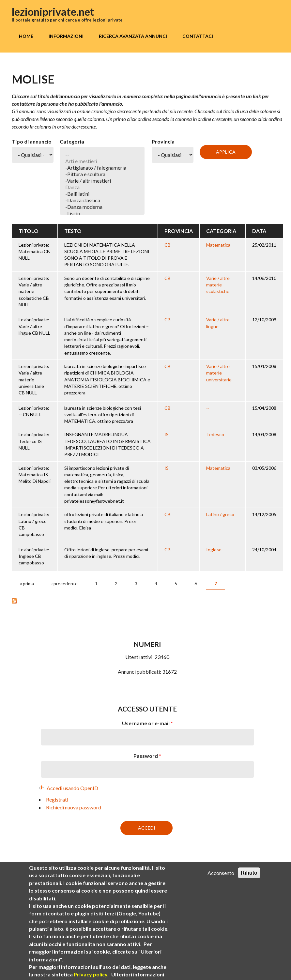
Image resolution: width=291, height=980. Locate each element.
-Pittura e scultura (102, 174)
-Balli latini (102, 194)
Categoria (72, 141)
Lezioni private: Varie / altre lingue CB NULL (34, 326)
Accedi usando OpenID (72, 788)
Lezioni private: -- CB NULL (34, 411)
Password (147, 756)
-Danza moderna (102, 207)
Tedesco (215, 434)
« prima (27, 583)
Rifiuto (249, 873)
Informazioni (66, 36)
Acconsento (221, 873)
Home (26, 36)
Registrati (57, 799)
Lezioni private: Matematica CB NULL (34, 252)
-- (102, 155)
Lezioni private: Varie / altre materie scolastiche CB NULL (34, 291)
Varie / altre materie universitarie (219, 373)
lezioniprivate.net (53, 12)
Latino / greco (220, 514)
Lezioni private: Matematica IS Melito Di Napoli (35, 475)
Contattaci (198, 36)
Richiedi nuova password (74, 807)
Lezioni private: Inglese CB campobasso (34, 556)
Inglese (214, 550)
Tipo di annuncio (32, 141)
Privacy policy (91, 975)
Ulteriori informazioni (138, 975)
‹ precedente (64, 583)
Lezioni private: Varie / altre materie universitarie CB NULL (34, 379)
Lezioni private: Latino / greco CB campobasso (34, 524)
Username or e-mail (147, 723)
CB (168, 245)
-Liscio (102, 213)
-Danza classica (102, 200)
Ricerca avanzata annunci (133, 36)
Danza (102, 187)
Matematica (218, 245)
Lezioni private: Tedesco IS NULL (34, 441)
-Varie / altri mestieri (102, 181)
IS (167, 434)
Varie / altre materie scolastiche (218, 285)
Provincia (163, 141)
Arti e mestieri (102, 161)
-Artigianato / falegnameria (102, 168)
